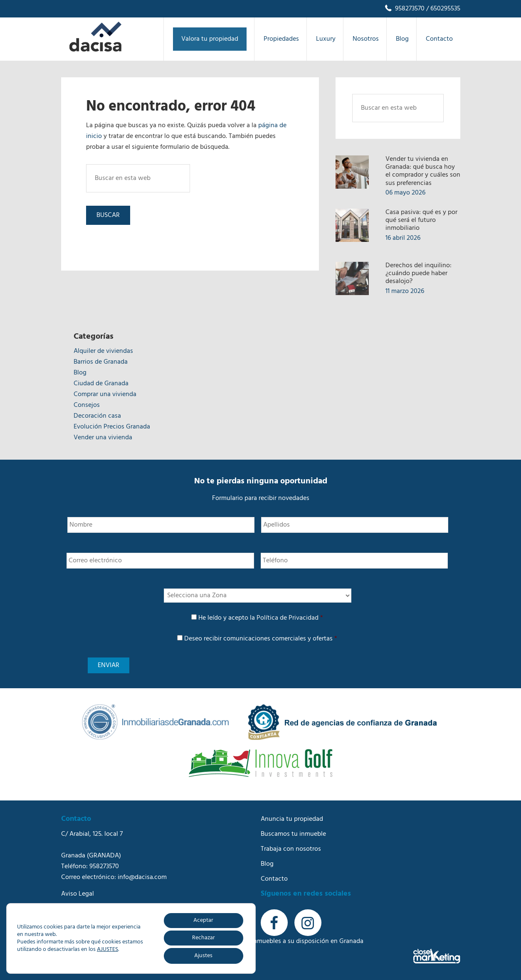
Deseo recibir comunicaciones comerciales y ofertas (261, 639)
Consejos (87, 405)
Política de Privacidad (288, 618)
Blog (80, 373)
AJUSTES (107, 950)
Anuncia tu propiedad (292, 819)
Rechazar (204, 938)
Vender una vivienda (103, 438)
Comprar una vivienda (105, 394)
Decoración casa (97, 416)
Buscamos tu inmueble (293, 834)
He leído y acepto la (261, 618)
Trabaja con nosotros (291, 849)
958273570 (404, 9)
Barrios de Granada (101, 362)
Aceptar (203, 920)
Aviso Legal (78, 894)
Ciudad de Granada (101, 384)
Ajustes (203, 956)
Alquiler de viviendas (103, 351)
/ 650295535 (442, 9)
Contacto (274, 879)
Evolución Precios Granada (112, 427)
